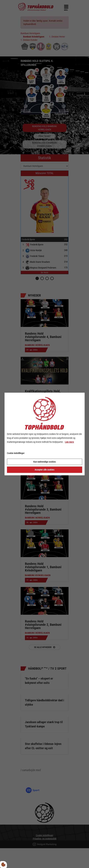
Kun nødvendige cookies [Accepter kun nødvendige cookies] (45, 462)
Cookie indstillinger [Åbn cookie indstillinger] (16, 453)
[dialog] (44, 434)
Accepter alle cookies (44, 470)
